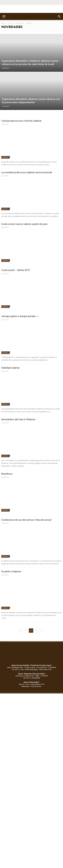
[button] (59, 16)
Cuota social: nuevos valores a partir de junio (24, 224)
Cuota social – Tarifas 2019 (16, 270)
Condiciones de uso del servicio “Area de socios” (27, 520)
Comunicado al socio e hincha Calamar (21, 121)
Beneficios (7, 474)
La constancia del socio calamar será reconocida (27, 172)
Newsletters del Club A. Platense (18, 419)
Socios (10, 23)
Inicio (3, 23)
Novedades (19, 23)
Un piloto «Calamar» (11, 571)
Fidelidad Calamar (10, 368)
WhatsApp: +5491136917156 (40, 670)
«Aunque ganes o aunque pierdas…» (20, 316)
